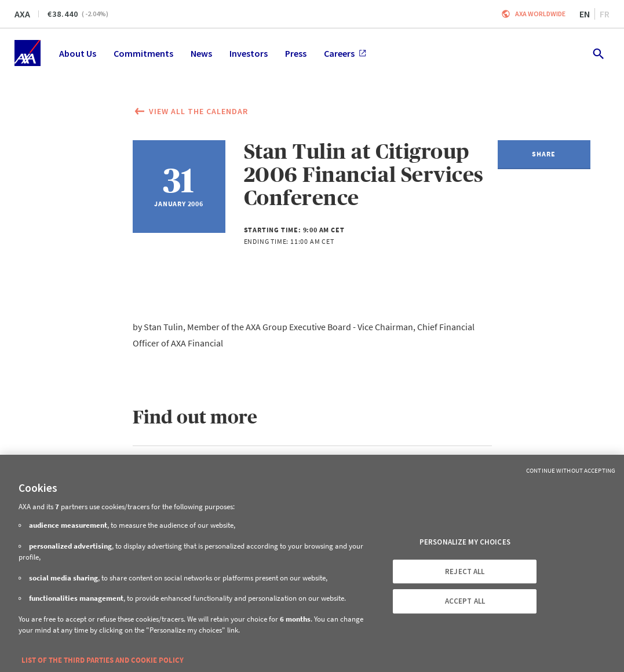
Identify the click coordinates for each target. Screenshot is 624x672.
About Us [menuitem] (78, 53)
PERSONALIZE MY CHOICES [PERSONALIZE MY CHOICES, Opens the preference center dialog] (465, 542)
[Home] (28, 53)
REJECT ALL (465, 571)
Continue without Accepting (571, 470)
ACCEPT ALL (465, 601)
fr (605, 14)
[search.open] (598, 53)
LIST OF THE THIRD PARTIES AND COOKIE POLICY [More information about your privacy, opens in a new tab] (103, 660)
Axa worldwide (540, 14)
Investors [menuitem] (249, 53)
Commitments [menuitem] (143, 53)
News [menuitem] (201, 53)
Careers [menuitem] (345, 53)
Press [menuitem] (296, 53)
